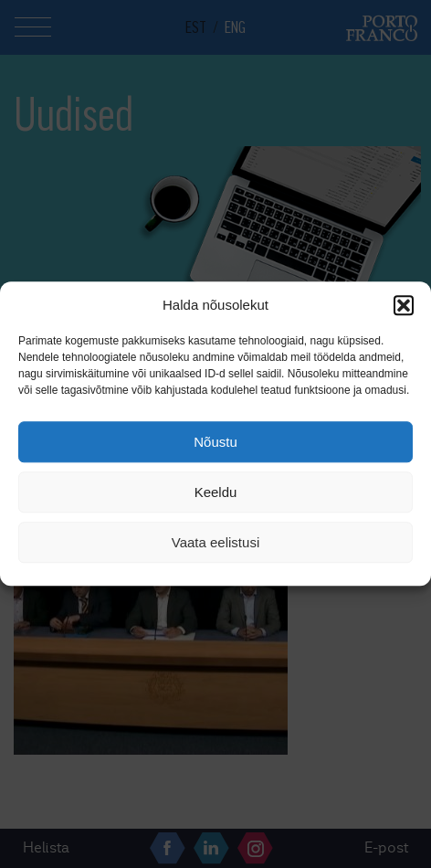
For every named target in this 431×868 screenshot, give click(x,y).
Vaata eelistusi (215, 542)
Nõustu (215, 442)
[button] (404, 305)
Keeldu (216, 492)
